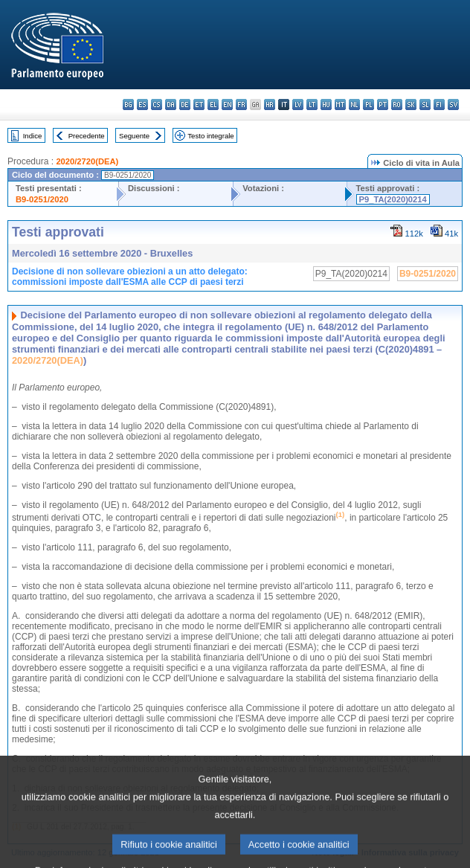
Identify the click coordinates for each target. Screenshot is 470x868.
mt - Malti (340, 105)
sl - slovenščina (425, 105)
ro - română (397, 105)
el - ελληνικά (213, 105)
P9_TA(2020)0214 (393, 199)
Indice (33, 136)
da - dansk (171, 105)
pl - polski (368, 105)
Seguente (134, 136)
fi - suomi (439, 105)
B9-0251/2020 (42, 199)
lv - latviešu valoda (298, 105)
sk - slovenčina (411, 105)
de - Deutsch (185, 105)
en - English (227, 105)
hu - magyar (326, 105)
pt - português (383, 105)
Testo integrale (210, 136)
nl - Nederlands (354, 105)
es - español (142, 105)
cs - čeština (157, 105)
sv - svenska (453, 105)
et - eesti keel (199, 105)
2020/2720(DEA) (87, 161)
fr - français (241, 105)
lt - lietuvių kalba (312, 105)
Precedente (87, 136)
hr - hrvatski (270, 105)
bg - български (128, 105)
